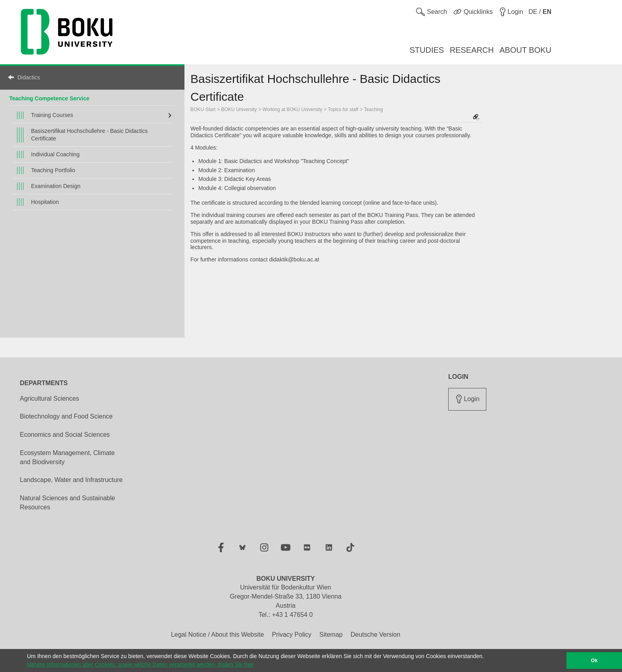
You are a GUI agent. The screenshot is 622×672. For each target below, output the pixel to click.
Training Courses (52, 115)
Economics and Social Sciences (65, 435)
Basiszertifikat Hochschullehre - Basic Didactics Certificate (89, 135)
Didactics (29, 77)
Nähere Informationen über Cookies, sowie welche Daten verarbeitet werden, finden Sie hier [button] (140, 664)
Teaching (373, 109)
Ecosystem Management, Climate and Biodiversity (67, 457)
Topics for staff (343, 109)
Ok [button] (594, 660)
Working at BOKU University (292, 109)
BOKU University (239, 109)
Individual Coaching (55, 154)
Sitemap (331, 635)
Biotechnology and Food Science (66, 416)
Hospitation (45, 202)
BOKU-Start (203, 109)
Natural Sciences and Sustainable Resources (67, 503)
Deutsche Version (375, 635)
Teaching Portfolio (53, 170)
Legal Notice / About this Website (218, 635)
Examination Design (56, 186)
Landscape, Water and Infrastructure (71, 480)
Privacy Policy (292, 635)
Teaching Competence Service (49, 98)
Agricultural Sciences (49, 398)
